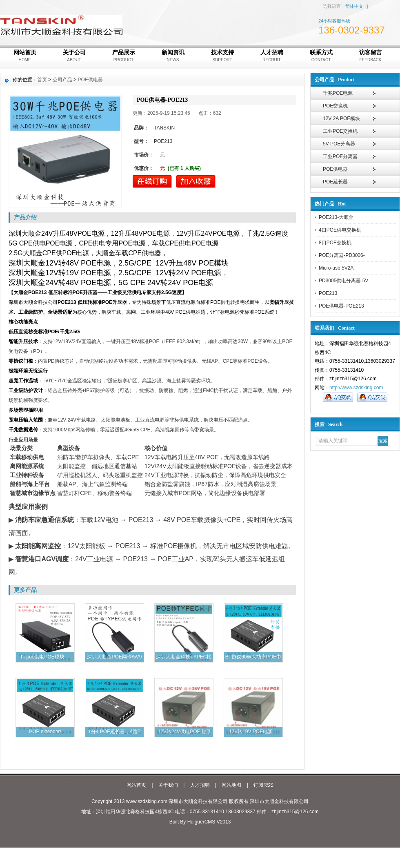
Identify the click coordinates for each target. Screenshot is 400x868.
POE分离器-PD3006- (342, 255)
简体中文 (354, 6)
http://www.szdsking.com (356, 388)
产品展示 (123, 56)
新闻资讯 (173, 56)
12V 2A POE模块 (341, 118)
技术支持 (222, 56)
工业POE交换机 (340, 131)
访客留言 (370, 56)
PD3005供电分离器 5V (343, 281)
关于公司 (74, 56)
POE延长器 (335, 182)
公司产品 (62, 80)
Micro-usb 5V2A (336, 268)
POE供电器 (335, 169)
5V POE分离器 (339, 144)
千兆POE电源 (338, 93)
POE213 (328, 293)
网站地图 (231, 785)
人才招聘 (272, 56)
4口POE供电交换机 (340, 230)
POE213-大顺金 (336, 217)
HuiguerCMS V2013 (209, 822)
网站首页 (25, 56)
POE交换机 (335, 106)
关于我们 (168, 785)
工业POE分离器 (340, 156)
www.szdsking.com (147, 801)
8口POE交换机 (335, 243)
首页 (42, 80)
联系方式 (321, 56)
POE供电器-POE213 (341, 306)
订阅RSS (263, 785)
